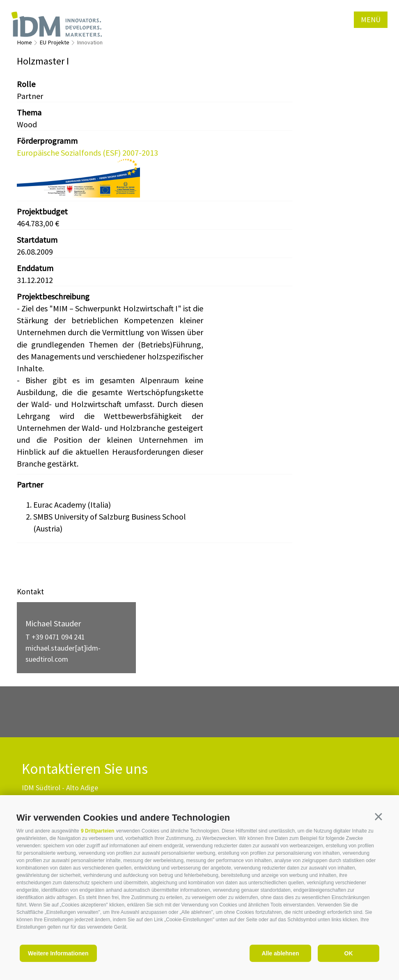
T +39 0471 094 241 (55, 637)
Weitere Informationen (58, 953)
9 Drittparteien (97, 831)
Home (24, 42)
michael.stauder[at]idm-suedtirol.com (63, 653)
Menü (371, 20)
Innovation (90, 42)
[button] (378, 817)
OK (349, 953)
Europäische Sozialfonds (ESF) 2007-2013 (87, 153)
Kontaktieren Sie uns (85, 769)
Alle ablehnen (280, 953)
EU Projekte (54, 42)
